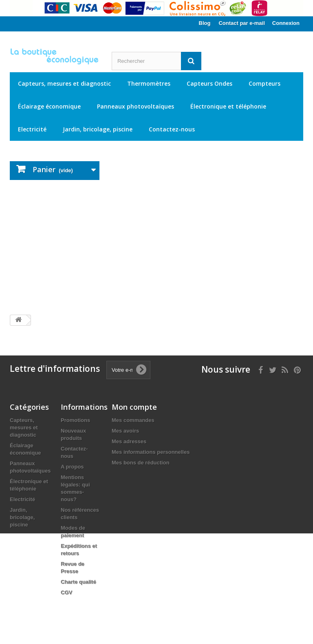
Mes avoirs (125, 431)
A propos (72, 467)
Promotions (75, 420)
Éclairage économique (49, 106)
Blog (205, 23)
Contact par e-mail (241, 23)
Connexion (286, 23)
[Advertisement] (156, 247)
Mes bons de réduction (141, 463)
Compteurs (265, 83)
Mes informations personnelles (151, 452)
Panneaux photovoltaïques (136, 106)
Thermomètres (149, 83)
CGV (66, 592)
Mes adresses (129, 441)
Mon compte (134, 407)
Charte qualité (78, 582)
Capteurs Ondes (209, 83)
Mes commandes (133, 420)
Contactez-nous (172, 129)
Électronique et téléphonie (228, 106)
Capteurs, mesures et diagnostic (64, 83)
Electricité (32, 129)
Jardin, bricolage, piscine (98, 129)
